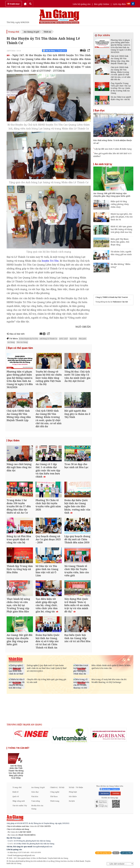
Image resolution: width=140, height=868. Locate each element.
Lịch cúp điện (119, 4)
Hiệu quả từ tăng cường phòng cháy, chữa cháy (120, 204)
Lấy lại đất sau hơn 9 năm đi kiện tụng (113, 149)
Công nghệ (55, 792)
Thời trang (55, 801)
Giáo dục (35, 792)
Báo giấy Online (102, 4)
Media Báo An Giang (37, 807)
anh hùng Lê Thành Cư (48, 339)
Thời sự (47, 32)
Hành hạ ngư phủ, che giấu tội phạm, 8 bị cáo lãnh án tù (122, 217)
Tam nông (36, 801)
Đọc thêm (14, 440)
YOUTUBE (116, 793)
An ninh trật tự (103, 164)
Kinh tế (15, 792)
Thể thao (54, 796)
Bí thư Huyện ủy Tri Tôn (29, 339)
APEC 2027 (63, 339)
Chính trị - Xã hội (57, 787)
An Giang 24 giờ (31, 32)
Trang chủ (14, 32)
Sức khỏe (73, 796)
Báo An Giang (22, 342)
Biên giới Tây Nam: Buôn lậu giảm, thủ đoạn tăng (120, 242)
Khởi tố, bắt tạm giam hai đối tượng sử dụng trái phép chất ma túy (121, 229)
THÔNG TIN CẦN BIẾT (19, 748)
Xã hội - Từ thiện (76, 787)
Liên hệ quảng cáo (82, 4)
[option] (31, 734)
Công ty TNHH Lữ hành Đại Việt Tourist (112, 297)
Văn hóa (35, 796)
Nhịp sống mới (19, 801)
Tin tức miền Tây (20, 805)
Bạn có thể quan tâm (20, 348)
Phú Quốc (83, 339)
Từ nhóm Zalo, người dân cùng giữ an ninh (121, 253)
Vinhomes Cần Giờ (120, 302)
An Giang (11, 342)
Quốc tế (16, 796)
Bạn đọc (100, 110)
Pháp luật (73, 792)
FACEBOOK (104, 793)
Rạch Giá (73, 339)
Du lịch (72, 801)
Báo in (116, 853)
